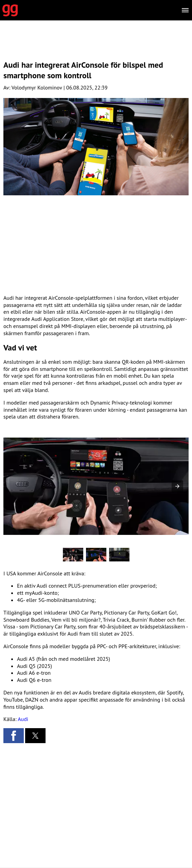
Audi (23, 719)
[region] (96, 46)
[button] (177, 486)
